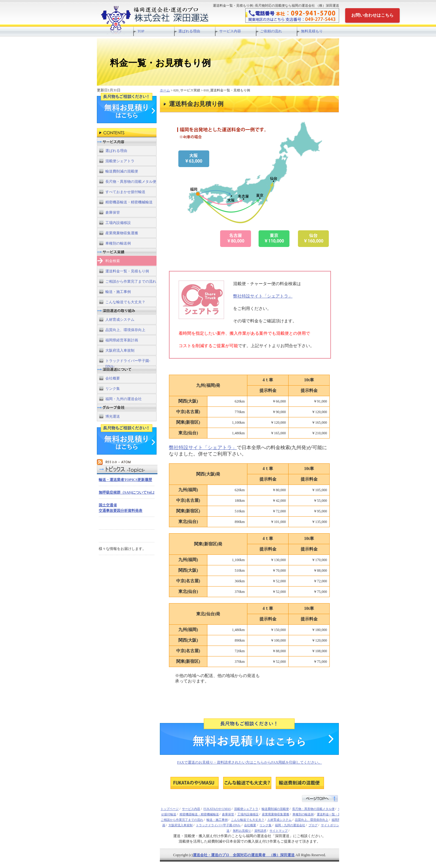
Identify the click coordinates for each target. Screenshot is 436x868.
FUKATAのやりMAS (217, 809)
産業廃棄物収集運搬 (122, 233)
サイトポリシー (332, 825)
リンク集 (113, 389)
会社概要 (113, 378)
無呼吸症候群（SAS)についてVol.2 (127, 492)
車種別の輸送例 (118, 243)
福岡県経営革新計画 (122, 340)
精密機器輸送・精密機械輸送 (129, 202)
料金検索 (113, 261)
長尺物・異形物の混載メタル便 (131, 182)
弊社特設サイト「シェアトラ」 (263, 296)
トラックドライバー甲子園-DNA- (128, 362)
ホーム (165, 90)
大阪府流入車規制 (120, 350)
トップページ (170, 809)
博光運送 (113, 416)
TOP (141, 31)
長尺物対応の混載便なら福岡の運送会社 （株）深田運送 (171, 18)
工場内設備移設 (118, 223)
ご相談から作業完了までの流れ (131, 281)
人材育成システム (120, 320)
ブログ (313, 825)
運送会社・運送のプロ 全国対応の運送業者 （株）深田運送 (244, 855)
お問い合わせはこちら (372, 15)
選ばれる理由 (189, 31)
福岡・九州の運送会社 (124, 399)
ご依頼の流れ (271, 31)
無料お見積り (242, 831)
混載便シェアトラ (120, 161)
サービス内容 (230, 31)
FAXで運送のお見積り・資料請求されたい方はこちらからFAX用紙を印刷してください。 (249, 762)
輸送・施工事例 (118, 292)
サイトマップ (279, 831)
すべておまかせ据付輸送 (125, 192)
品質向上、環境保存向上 (125, 330)
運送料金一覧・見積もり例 (127, 271)
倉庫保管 (113, 212)
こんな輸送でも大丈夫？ (125, 302)
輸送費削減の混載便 (122, 171)
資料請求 (260, 831)
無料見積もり (312, 31)
